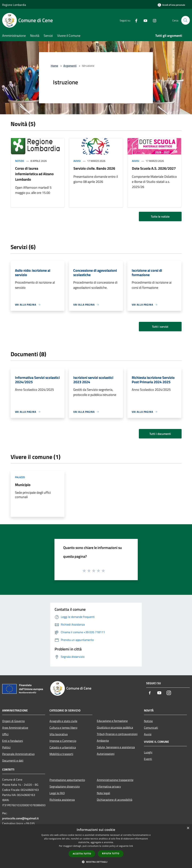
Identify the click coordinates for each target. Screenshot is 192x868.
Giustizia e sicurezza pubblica (115, 727)
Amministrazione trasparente (115, 780)
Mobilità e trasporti (61, 754)
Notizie (20, 161)
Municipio (23, 485)
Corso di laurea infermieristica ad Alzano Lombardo (34, 174)
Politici (6, 747)
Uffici (5, 734)
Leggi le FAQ (57, 793)
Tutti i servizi (160, 327)
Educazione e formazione (112, 721)
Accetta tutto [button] (82, 854)
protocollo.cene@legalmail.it (20, 818)
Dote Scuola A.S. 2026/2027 (154, 168)
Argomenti (70, 66)
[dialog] (96, 846)
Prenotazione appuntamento (67, 780)
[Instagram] (153, 20)
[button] (96, 862)
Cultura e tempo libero (63, 728)
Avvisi (77, 161)
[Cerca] (185, 20)
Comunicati (151, 728)
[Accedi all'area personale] (171, 5)
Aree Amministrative (15, 728)
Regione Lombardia (14, 5)
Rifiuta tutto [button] (111, 853)
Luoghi (148, 752)
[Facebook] (135, 20)
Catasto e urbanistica (63, 747)
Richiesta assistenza (62, 800)
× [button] (188, 828)
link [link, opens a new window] (131, 846)
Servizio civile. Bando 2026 (94, 168)
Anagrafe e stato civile (63, 721)
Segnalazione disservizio (65, 786)
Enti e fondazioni (13, 741)
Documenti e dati (13, 760)
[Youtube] (144, 20)
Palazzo (20, 477)
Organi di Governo (13, 721)
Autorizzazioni (106, 754)
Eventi (148, 759)
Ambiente (103, 741)
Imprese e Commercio (63, 741)
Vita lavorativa (59, 734)
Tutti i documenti (160, 434)
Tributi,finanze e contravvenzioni (117, 734)
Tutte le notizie (160, 216)
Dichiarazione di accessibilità (115, 800)
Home (54, 66)
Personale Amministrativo (18, 754)
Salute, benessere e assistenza (116, 747)
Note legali (103, 793)
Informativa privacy (109, 786)
